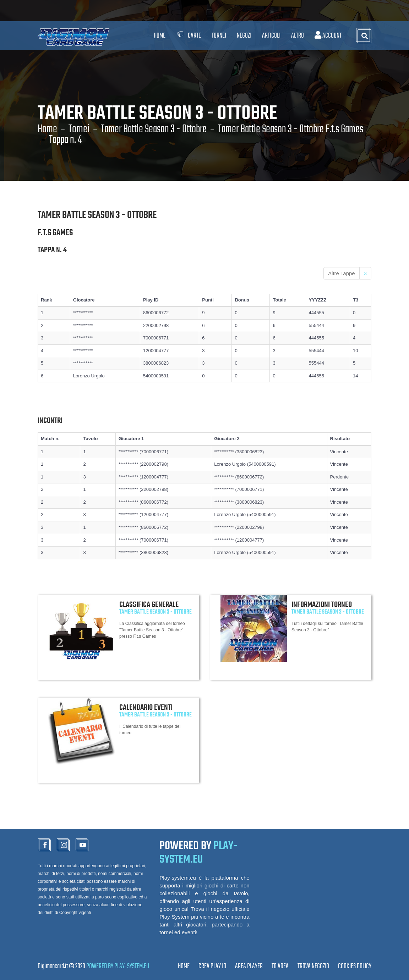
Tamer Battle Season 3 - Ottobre (154, 129)
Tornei (79, 129)
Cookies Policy (355, 966)
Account (328, 36)
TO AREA (280, 966)
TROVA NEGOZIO (313, 966)
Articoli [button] (271, 36)
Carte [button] (189, 36)
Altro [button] (298, 36)
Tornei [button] (219, 36)
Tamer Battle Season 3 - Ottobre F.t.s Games (291, 129)
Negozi (244, 36)
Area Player (249, 966)
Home (160, 36)
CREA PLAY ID (212, 966)
